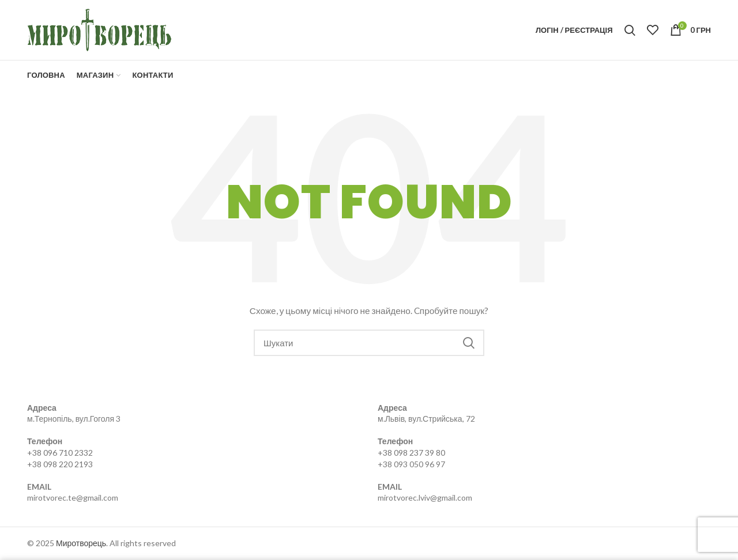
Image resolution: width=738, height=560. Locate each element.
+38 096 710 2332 (60, 453)
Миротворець (81, 543)
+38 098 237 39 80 (411, 453)
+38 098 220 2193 (60, 464)
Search (469, 343)
